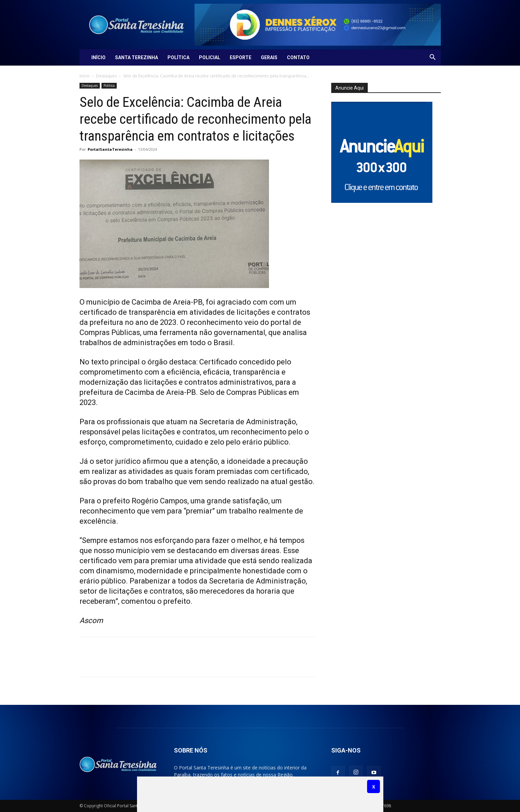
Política (178, 57)
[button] (433, 58)
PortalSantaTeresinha (110, 149)
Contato (298, 57)
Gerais (269, 57)
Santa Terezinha (137, 57)
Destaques (106, 76)
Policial (210, 57)
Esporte (241, 57)
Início (98, 57)
